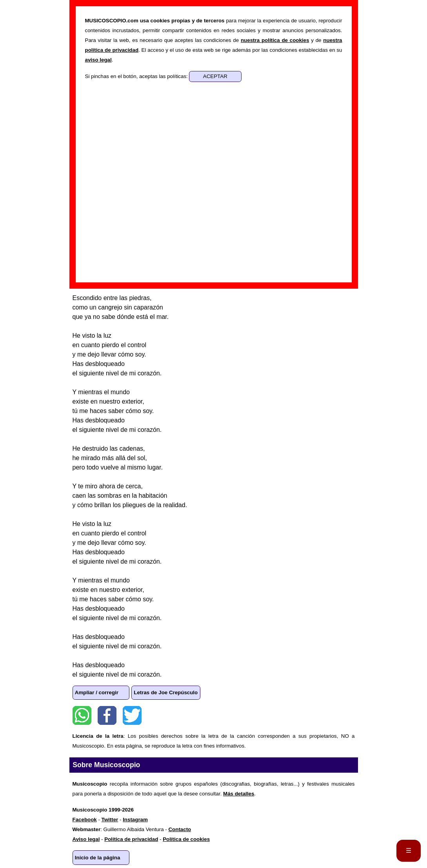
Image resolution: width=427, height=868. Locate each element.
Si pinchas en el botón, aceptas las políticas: (137, 76)
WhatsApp (82, 715)
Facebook (107, 715)
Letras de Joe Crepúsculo (166, 692)
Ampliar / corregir (97, 692)
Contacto (180, 829)
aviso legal (98, 60)
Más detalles (239, 794)
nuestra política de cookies (275, 40)
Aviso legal (86, 839)
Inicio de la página (98, 858)
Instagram (135, 820)
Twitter (132, 715)
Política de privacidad (131, 839)
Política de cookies (186, 839)
